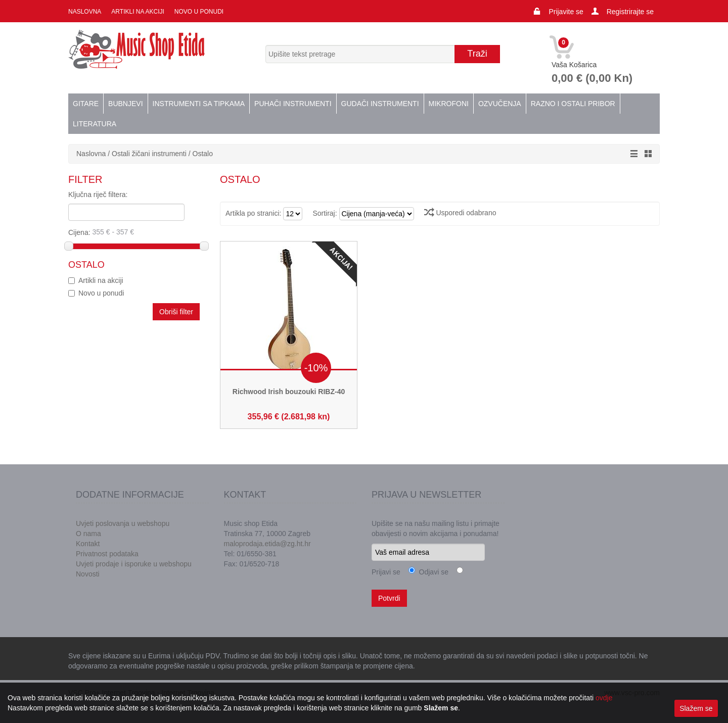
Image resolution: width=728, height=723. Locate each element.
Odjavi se (432, 572)
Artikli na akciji (138, 12)
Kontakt (88, 544)
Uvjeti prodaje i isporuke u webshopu (134, 564)
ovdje (604, 698)
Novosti (88, 574)
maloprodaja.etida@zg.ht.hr (267, 544)
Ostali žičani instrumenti (149, 154)
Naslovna (85, 12)
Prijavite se (566, 12)
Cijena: (135, 232)
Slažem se (696, 708)
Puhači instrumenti (293, 104)
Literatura (95, 124)
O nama (88, 534)
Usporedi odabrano (460, 213)
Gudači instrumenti (380, 104)
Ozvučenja (500, 104)
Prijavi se (386, 572)
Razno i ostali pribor (573, 104)
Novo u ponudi (199, 12)
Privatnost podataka (107, 554)
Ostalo (203, 154)
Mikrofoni (449, 104)
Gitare (86, 104)
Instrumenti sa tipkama (199, 104)
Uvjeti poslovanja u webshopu (123, 523)
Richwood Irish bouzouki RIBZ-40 (289, 392)
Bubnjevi (125, 104)
